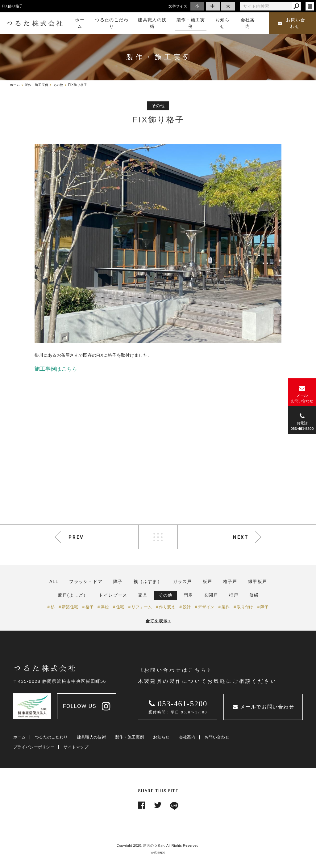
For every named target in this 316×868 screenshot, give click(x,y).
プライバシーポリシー (34, 747)
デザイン (206, 607)
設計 (187, 607)
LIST (158, 537)
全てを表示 (158, 621)
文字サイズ (178, 6)
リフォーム (142, 607)
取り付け (245, 607)
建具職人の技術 (91, 737)
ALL (54, 581)
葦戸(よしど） (73, 595)
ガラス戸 (182, 581)
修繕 (254, 595)
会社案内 (187, 737)
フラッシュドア (86, 581)
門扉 (188, 595)
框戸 (234, 595)
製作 (226, 607)
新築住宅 (70, 607)
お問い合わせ (291, 23)
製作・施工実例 (129, 737)
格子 (90, 607)
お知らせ (161, 737)
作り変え (167, 607)
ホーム (19, 737)
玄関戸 (211, 595)
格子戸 (230, 581)
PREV (76, 537)
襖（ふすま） (148, 581)
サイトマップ (76, 747)
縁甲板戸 (258, 581)
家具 (143, 595)
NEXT (241, 537)
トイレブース (113, 595)
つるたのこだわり (51, 737)
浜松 (105, 607)
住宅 (120, 607)
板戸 (208, 581)
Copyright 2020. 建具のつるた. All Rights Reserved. (158, 845)
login (310, 6)
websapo (158, 852)
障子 (118, 581)
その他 (166, 595)
